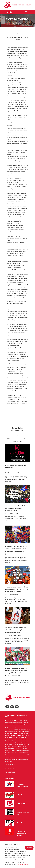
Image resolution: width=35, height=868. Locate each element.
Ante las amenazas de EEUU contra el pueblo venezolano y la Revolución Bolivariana (17, 630)
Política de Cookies (23, 864)
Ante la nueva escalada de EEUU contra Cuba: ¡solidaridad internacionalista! (16, 508)
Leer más (8, 481)
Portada (8, 23)
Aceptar (29, 848)
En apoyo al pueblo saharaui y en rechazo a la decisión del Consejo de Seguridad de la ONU (17, 670)
